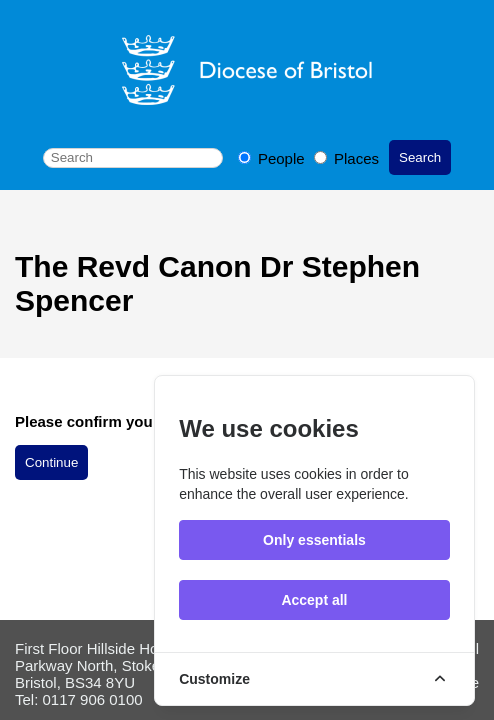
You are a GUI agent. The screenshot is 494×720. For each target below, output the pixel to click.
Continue (51, 462)
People (273, 158)
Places (346, 158)
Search (420, 157)
